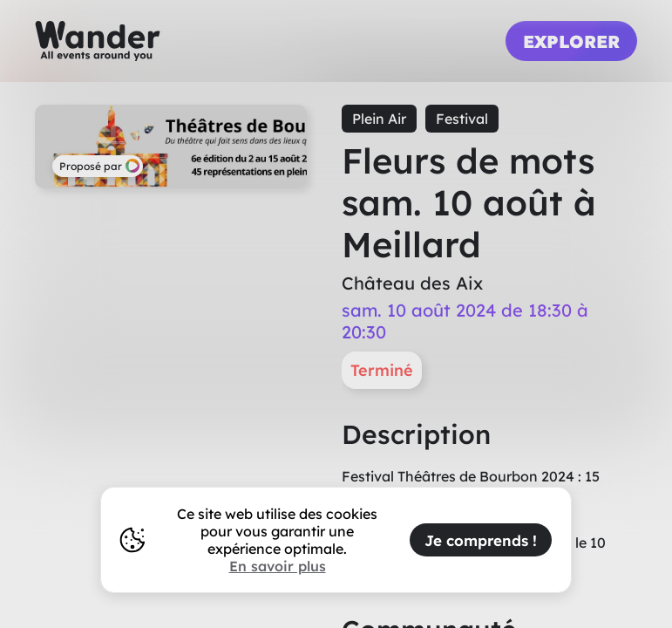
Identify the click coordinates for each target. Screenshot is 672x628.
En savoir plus (278, 566)
